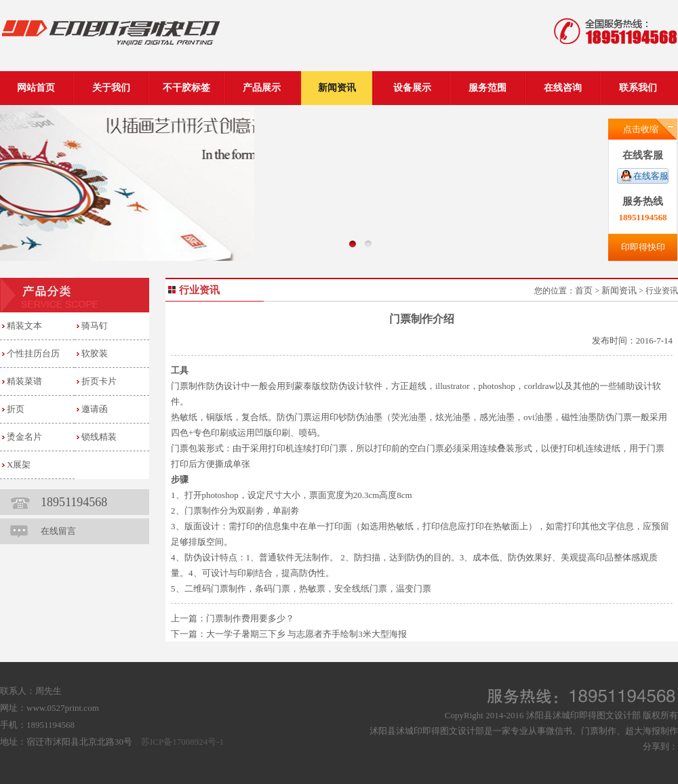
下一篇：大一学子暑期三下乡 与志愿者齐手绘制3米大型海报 (289, 634)
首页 (584, 290)
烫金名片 (24, 437)
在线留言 (58, 531)
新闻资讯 (619, 290)
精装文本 (24, 326)
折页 (16, 409)
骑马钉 (95, 326)
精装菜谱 (24, 381)
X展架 (19, 465)
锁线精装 (99, 437)
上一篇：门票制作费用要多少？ (233, 618)
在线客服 (651, 176)
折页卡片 (99, 381)
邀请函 (95, 409)
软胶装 (95, 353)
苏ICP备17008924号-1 (182, 742)
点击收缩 (641, 129)
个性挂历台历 (33, 353)
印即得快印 (643, 247)
